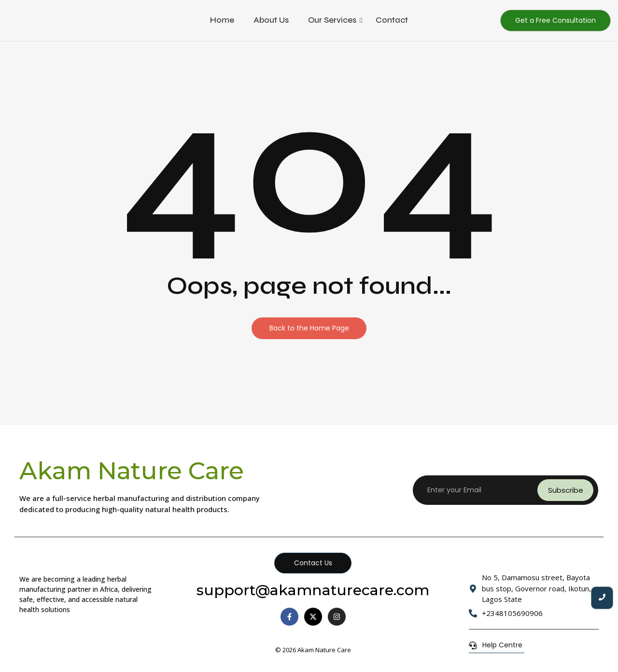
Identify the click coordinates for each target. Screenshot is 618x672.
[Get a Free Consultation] (555, 21)
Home (222, 20)
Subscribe (566, 490)
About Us (271, 20)
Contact (392, 20)
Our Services (332, 20)
